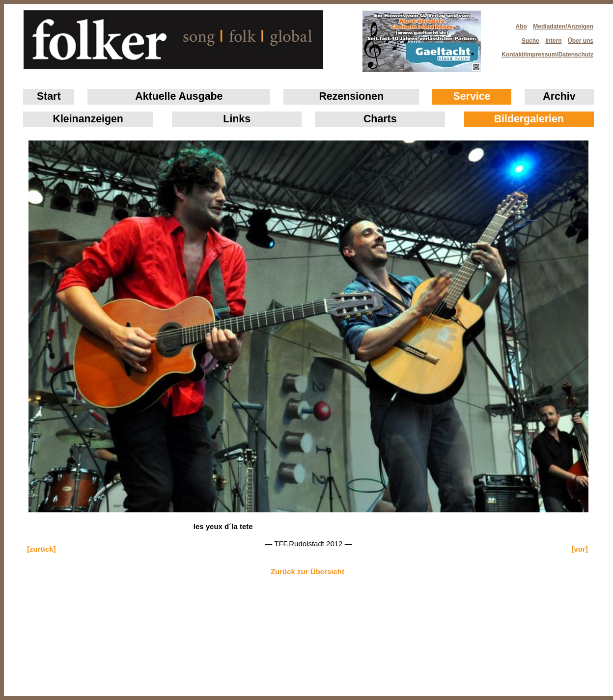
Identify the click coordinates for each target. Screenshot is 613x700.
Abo (521, 27)
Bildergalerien (529, 119)
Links (237, 119)
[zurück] (41, 549)
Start (49, 96)
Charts (380, 119)
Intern (553, 41)
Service (472, 96)
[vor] (579, 549)
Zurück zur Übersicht (307, 572)
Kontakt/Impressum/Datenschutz (544, 52)
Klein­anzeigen (88, 119)
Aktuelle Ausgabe (179, 96)
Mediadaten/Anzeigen (563, 27)
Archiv (559, 96)
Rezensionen (351, 96)
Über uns (581, 41)
